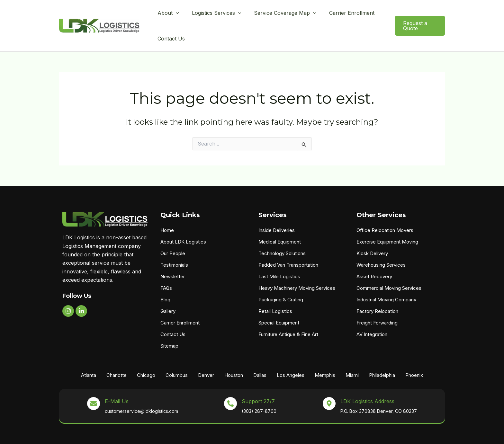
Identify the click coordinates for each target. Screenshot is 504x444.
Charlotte (117, 354)
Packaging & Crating (281, 278)
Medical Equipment (280, 221)
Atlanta (89, 354)
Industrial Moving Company (386, 278)
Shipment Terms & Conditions (387, 434)
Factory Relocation (377, 290)
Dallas (260, 354)
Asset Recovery (374, 255)
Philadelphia (382, 354)
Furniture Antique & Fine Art (288, 313)
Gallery (168, 290)
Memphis (325, 354)
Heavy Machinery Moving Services (297, 267)
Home (167, 209)
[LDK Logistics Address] (329, 382)
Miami (352, 354)
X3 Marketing (306, 434)
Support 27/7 (258, 380)
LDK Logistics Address (367, 380)
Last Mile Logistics (279, 255)
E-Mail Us (117, 380)
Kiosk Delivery (372, 232)
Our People (173, 232)
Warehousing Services (381, 244)
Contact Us (173, 313)
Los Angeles (291, 354)
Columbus (177, 354)
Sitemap (169, 325)
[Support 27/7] (230, 382)
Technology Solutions (282, 232)
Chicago (146, 354)
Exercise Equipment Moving (387, 221)
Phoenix (414, 354)
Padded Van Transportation (288, 244)
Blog (165, 278)
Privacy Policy (338, 434)
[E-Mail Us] (94, 382)
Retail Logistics (275, 290)
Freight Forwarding (377, 302)
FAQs (166, 267)
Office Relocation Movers (385, 209)
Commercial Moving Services (389, 267)
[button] (174, 15)
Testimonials (174, 244)
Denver (206, 354)
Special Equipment (279, 302)
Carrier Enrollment (180, 302)
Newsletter (173, 255)
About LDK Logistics (183, 221)
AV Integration (372, 313)
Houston (234, 354)
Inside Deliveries (277, 209)
